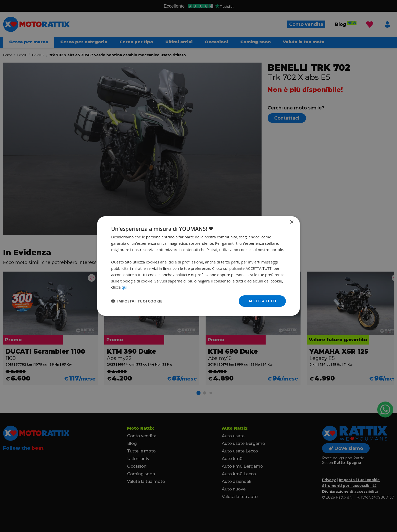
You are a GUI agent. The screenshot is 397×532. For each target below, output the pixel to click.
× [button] (292, 222)
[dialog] (198, 266)
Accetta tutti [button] (262, 301)
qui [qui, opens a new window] (124, 287)
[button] (137, 301)
